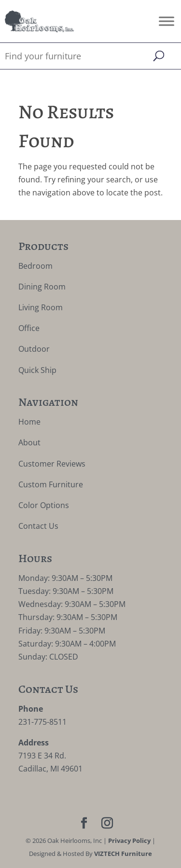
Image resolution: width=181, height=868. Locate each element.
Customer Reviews (52, 464)
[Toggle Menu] (167, 21)
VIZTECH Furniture (123, 854)
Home (29, 422)
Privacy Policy (129, 840)
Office (29, 328)
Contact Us (38, 526)
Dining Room (42, 287)
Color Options (44, 505)
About (29, 442)
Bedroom (35, 266)
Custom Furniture (51, 484)
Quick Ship (37, 370)
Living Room (41, 307)
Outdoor (34, 349)
